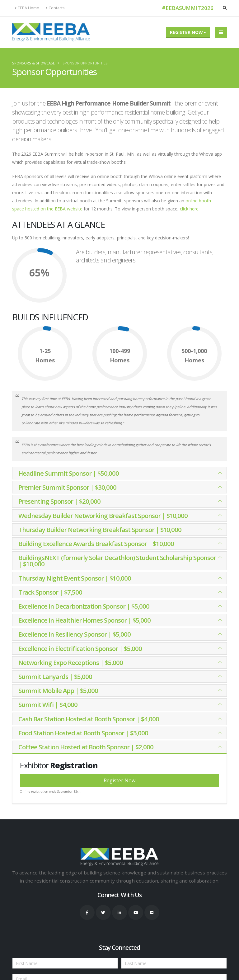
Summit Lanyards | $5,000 (55, 676)
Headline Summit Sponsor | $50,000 (69, 473)
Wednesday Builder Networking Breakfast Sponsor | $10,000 (103, 516)
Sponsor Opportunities (85, 63)
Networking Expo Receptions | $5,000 (71, 662)
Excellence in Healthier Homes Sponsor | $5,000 (84, 620)
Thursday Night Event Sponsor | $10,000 (75, 578)
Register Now (186, 32)
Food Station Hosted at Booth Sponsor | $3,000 (83, 733)
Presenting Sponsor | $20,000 (59, 501)
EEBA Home (27, 8)
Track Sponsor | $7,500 (50, 592)
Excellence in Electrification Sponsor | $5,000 (80, 648)
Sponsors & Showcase (33, 63)
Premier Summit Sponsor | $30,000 (67, 487)
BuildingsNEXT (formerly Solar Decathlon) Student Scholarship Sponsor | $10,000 (117, 561)
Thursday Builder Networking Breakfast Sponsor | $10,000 (100, 530)
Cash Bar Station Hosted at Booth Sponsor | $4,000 (89, 719)
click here (189, 209)
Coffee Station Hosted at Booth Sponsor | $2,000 (86, 747)
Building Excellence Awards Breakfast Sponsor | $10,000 (96, 544)
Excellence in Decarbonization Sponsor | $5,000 (84, 606)
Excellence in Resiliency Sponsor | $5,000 (75, 634)
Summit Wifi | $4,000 (48, 704)
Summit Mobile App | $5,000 (58, 690)
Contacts (55, 8)
